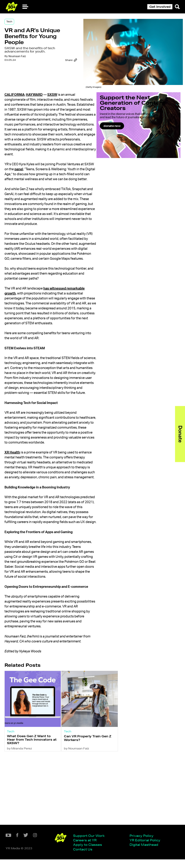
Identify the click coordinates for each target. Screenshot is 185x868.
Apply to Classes (43, 853)
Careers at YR (40, 847)
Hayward (46, 99)
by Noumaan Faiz (84, 824)
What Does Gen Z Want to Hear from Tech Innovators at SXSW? (39, 813)
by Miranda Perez (32, 824)
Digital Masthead (99, 853)
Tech (21, 27)
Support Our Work (44, 842)
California (27, 99)
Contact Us (38, 857)
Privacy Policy (97, 842)
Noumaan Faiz (29, 78)
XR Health (24, 501)
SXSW (64, 99)
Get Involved (160, 7)
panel (41, 183)
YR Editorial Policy (100, 847)
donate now (128, 143)
